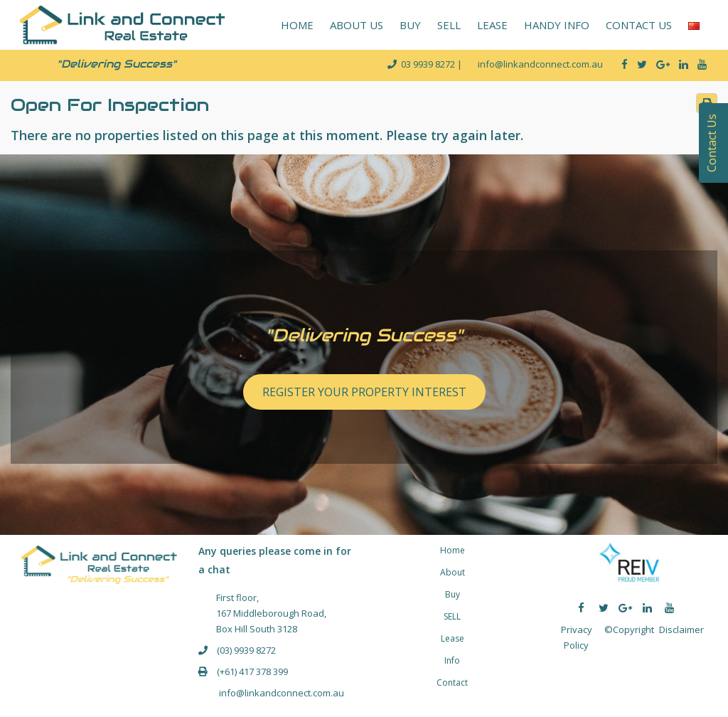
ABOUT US (357, 25)
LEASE (492, 25)
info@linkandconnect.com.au (280, 693)
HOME (297, 25)
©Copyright (629, 630)
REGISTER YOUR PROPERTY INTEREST (364, 392)
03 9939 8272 (429, 64)
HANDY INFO (557, 25)
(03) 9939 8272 (246, 650)
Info (452, 660)
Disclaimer (681, 630)
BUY (410, 25)
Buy (453, 594)
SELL (449, 25)
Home (453, 550)
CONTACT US (639, 25)
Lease (453, 638)
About (453, 572)
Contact (452, 683)
